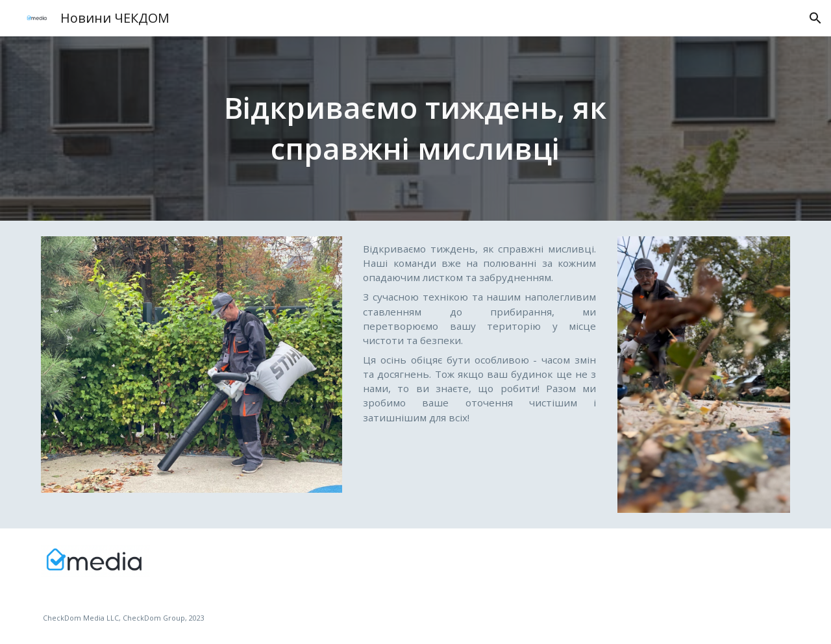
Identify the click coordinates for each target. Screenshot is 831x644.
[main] (415, 128)
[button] (815, 18)
